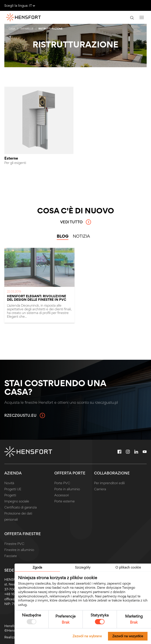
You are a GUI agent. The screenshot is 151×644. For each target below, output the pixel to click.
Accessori (62, 495)
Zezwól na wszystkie (128, 636)
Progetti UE (13, 489)
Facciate (11, 556)
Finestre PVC (14, 544)
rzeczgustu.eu (25, 415)
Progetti (10, 495)
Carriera (100, 489)
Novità (9, 483)
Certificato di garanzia (21, 507)
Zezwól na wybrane (87, 636)
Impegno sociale (17, 501)
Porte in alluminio (67, 489)
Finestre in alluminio (19, 550)
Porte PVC (62, 483)
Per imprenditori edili (109, 483)
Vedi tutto (76, 222)
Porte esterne (65, 501)
